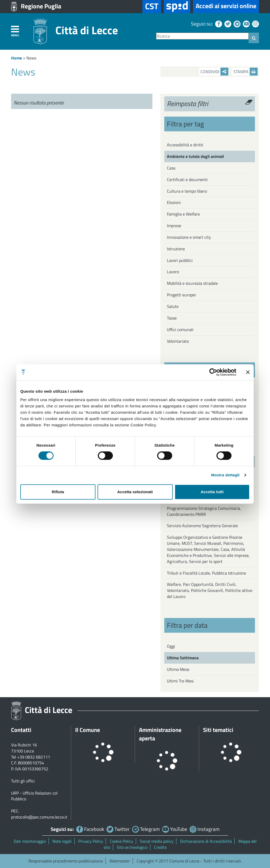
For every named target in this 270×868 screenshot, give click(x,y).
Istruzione (176, 249)
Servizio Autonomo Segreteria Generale (202, 526)
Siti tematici (218, 730)
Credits (160, 847)
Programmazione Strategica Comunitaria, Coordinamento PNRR (204, 511)
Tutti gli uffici (23, 781)
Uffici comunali (180, 330)
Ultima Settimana (183, 658)
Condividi (214, 72)
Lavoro (173, 272)
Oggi (171, 646)
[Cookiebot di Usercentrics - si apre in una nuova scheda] (213, 372)
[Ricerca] (202, 36)
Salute (173, 306)
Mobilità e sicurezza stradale (192, 283)
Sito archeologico (132, 847)
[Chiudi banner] (248, 372)
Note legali (62, 841)
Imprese (174, 226)
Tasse (172, 318)
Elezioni (174, 202)
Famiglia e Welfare (183, 214)
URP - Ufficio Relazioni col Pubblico (34, 796)
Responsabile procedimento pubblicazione (66, 861)
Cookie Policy (121, 841)
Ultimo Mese (178, 669)
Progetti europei (181, 295)
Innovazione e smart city (189, 237)
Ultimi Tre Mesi (180, 681)
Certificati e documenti (187, 179)
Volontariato (178, 341)
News (31, 58)
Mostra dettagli (225, 475)
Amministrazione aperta (160, 734)
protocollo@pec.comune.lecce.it (39, 817)
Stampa (245, 72)
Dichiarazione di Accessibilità (206, 841)
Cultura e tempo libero (187, 191)
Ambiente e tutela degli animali (195, 156)
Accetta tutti (212, 492)
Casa (171, 168)
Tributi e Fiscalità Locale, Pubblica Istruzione (206, 573)
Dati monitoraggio (30, 841)
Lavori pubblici (180, 260)
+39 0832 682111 (34, 757)
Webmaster (120, 861)
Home (16, 58)
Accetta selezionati (135, 492)
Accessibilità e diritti (185, 145)
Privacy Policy (91, 841)
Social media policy (157, 841)
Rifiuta (58, 492)
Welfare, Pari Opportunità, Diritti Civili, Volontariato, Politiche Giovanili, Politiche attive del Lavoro (210, 590)
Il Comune (88, 730)
